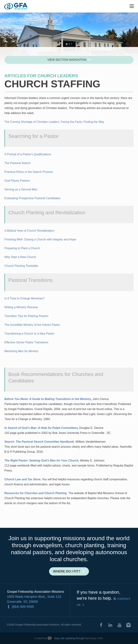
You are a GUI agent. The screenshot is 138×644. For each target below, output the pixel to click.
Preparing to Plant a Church (22, 248)
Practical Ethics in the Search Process (29, 172)
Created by (41, 638)
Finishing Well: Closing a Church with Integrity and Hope (40, 239)
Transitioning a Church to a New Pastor (30, 334)
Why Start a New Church (20, 257)
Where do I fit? (67, 571)
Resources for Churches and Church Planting (36, 493)
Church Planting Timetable (21, 266)
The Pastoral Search (18, 163)
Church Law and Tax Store (23, 479)
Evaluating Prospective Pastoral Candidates (32, 198)
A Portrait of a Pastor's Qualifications (28, 154)
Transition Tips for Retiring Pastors (27, 316)
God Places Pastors (17, 181)
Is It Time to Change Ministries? (25, 298)
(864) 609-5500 (23, 607)
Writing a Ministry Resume (21, 307)
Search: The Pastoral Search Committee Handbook (39, 442)
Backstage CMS (94, 638)
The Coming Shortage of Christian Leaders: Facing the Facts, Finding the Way (54, 122)
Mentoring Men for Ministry (21, 351)
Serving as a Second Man (21, 189)
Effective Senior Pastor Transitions (26, 342)
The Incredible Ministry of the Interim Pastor (32, 325)
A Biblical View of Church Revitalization (29, 231)
